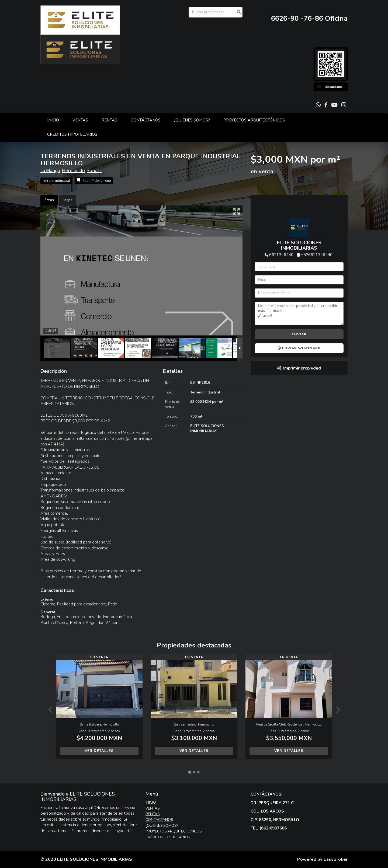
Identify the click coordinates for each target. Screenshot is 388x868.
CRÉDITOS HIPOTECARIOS (72, 134)
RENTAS (109, 120)
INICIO (53, 120)
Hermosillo (73, 171)
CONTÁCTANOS (146, 120)
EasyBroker (336, 859)
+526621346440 (317, 255)
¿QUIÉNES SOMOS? (192, 120)
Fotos (49, 200)
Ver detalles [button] (99, 751)
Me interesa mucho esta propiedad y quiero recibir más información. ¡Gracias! (299, 313)
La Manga (50, 171)
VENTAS (80, 120)
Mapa (68, 200)
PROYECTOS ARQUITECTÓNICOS (254, 120)
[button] (48, 709)
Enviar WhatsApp (299, 348)
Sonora (94, 171)
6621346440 (281, 255)
